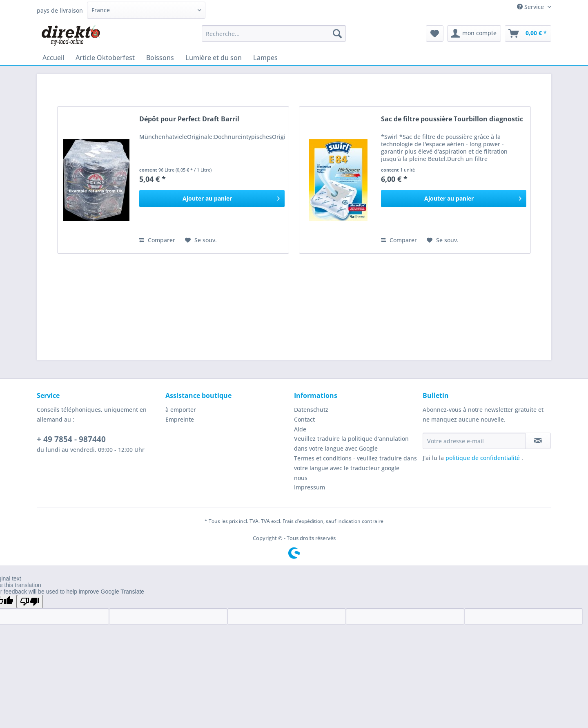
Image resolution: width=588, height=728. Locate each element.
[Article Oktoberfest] (105, 58)
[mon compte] (474, 33)
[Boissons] (160, 58)
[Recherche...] (274, 33)
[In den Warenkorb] (212, 199)
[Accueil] (53, 58)
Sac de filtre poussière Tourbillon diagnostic (452, 119)
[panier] (528, 33)
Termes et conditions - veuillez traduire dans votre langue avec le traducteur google (355, 463)
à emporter (181, 410)
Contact (304, 419)
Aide (300, 429)
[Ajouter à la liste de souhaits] (201, 240)
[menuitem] (274, 37)
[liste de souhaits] (435, 33)
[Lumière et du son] (214, 58)
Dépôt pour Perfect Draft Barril (189, 119)
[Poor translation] (30, 602)
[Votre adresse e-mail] (474, 441)
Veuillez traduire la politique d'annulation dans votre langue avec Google (351, 443)
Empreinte (180, 419)
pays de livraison (60, 10)
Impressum (310, 487)
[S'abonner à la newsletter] (538, 441)
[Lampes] (265, 58)
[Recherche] (337, 33)
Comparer (157, 240)
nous (301, 478)
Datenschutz (311, 410)
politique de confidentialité (483, 458)
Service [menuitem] (531, 7)
